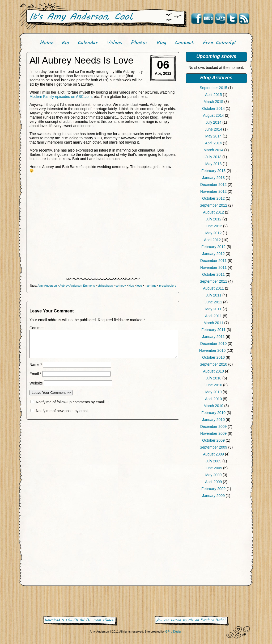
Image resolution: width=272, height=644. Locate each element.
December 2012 (214, 185)
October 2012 (213, 198)
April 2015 (213, 95)
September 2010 (214, 364)
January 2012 (213, 254)
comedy (121, 286)
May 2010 (213, 392)
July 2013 (214, 157)
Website (36, 383)
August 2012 (213, 212)
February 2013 (213, 171)
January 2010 (213, 420)
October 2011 (213, 274)
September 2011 (214, 281)
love (139, 286)
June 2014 (213, 129)
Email (35, 374)
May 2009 (213, 475)
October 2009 (213, 440)
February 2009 (213, 489)
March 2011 (214, 323)
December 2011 (214, 261)
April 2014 (213, 143)
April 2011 (213, 316)
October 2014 (213, 108)
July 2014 (214, 122)
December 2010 (214, 344)
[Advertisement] (216, 543)
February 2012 (213, 247)
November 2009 (214, 433)
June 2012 (213, 226)
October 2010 (213, 357)
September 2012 (214, 205)
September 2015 (214, 88)
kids (131, 286)
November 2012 (214, 191)
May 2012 (213, 233)
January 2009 (213, 496)
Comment (38, 328)
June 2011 (213, 302)
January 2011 (213, 337)
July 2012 (214, 219)
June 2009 (213, 468)
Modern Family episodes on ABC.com (61, 97)
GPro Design (174, 632)
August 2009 (213, 454)
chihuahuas (105, 286)
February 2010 (213, 413)
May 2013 (213, 164)
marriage (151, 286)
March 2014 (214, 150)
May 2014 (213, 136)
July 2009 (214, 461)
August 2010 (213, 371)
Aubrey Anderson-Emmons (77, 286)
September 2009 (214, 447)
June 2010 (213, 385)
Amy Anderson (47, 286)
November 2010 (212, 350)
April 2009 (213, 482)
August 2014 (213, 115)
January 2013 (213, 178)
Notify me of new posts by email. (63, 411)
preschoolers (168, 286)
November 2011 (214, 267)
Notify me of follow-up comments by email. (71, 402)
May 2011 (213, 309)
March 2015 (214, 102)
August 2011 (213, 288)
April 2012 (212, 240)
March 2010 (214, 406)
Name (36, 365)
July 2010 (214, 378)
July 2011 (214, 295)
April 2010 (213, 399)
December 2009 (214, 426)
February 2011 (213, 330)
